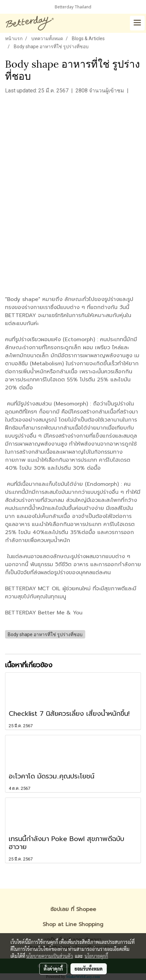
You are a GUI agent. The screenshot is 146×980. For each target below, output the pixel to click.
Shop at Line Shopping (73, 924)
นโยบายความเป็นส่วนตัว (50, 956)
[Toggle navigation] (137, 23)
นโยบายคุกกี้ (96, 956)
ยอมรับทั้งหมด (89, 969)
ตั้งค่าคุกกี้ (53, 969)
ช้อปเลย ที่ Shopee (73, 909)
